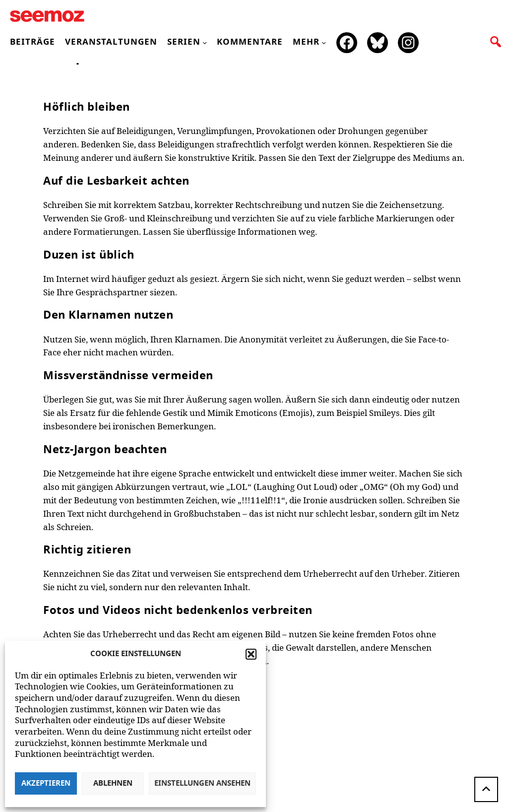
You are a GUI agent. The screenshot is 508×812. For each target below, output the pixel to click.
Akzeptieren (46, 783)
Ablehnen (113, 783)
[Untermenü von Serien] (205, 42)
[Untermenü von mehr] (324, 42)
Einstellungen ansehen (202, 783)
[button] (251, 654)
